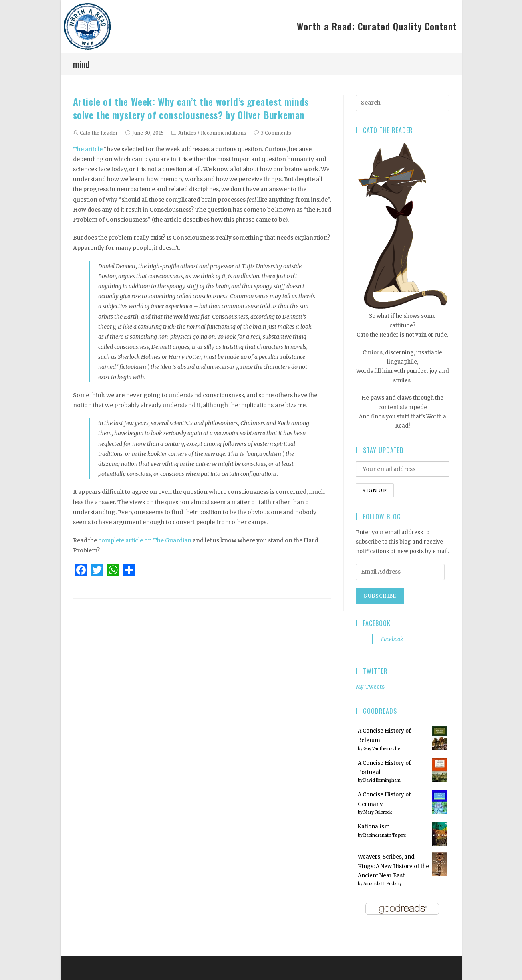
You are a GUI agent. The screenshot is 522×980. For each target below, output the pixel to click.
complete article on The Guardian (145, 540)
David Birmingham (382, 780)
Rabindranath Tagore (385, 835)
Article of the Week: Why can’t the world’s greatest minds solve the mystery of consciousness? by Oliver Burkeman (191, 108)
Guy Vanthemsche (382, 749)
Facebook (377, 623)
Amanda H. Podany (383, 884)
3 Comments (276, 133)
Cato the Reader (99, 133)
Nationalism (374, 827)
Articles (187, 133)
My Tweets (370, 687)
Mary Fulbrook (378, 812)
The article (88, 149)
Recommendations (224, 133)
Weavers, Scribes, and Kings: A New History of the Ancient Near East (393, 866)
